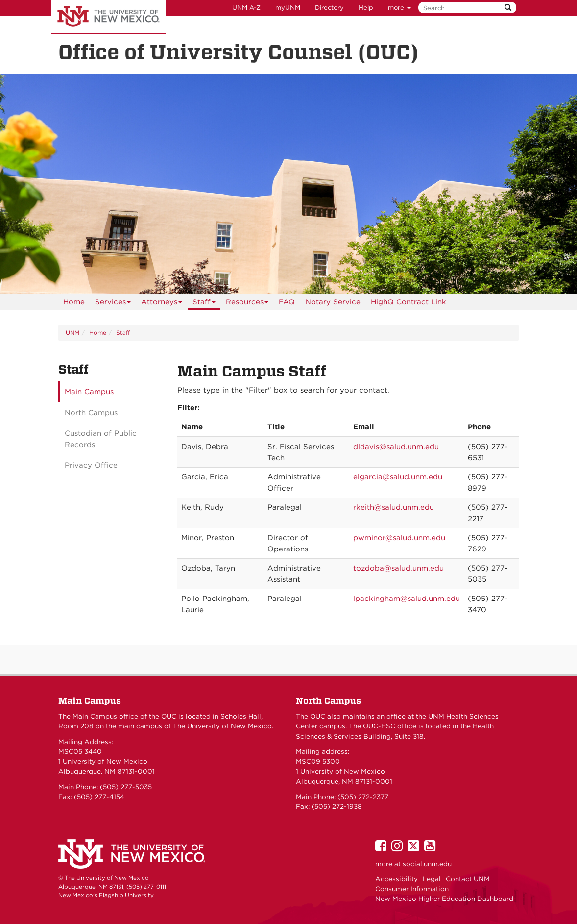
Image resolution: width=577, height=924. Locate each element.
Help (366, 8)
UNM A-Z (246, 8)
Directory (329, 8)
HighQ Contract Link (409, 302)
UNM (72, 333)
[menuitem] (74, 302)
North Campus (91, 413)
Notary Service (333, 302)
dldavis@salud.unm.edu (396, 447)
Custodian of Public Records (101, 439)
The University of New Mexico (108, 17)
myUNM (288, 8)
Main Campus (89, 392)
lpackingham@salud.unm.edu (407, 599)
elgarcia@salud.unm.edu (398, 477)
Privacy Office (91, 465)
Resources (247, 304)
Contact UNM (468, 879)
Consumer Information (412, 889)
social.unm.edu (427, 864)
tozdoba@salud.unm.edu (398, 568)
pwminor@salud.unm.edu (399, 538)
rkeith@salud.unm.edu (394, 507)
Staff (204, 304)
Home (74, 302)
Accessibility (397, 879)
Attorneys (162, 304)
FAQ (287, 302)
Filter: (238, 408)
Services (113, 304)
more (399, 8)
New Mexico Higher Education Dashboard (444, 899)
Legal (432, 879)
